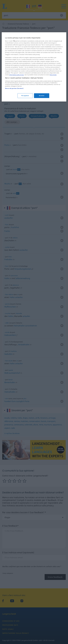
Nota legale (53, 88)
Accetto (42, 108)
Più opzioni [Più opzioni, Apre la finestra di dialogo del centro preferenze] (25, 108)
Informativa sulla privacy (17, 88)
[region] (34, 80)
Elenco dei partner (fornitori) (14, 101)
